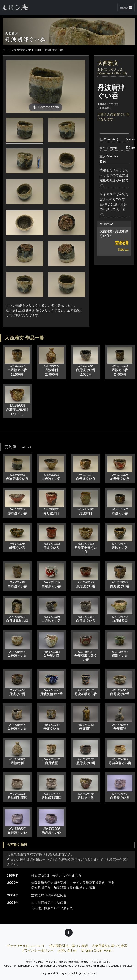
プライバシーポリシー (38, 950)
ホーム (7, 50)
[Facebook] (69, 933)
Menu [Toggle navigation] (126, 8)
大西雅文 (19, 50)
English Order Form (97, 950)
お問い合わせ (67, 950)
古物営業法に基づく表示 (110, 946)
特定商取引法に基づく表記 (68, 946)
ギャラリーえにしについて (26, 946)
